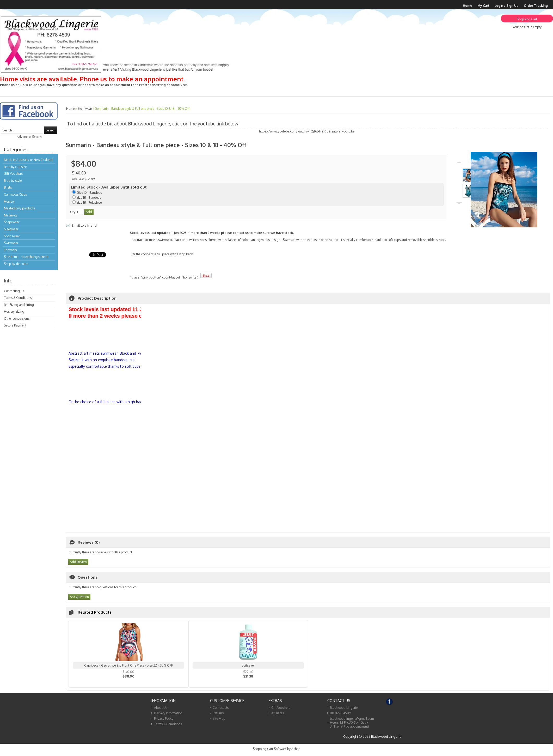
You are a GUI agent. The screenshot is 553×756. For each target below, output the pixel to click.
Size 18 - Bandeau (89, 198)
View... (128, 685)
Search (51, 130)
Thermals (10, 250)
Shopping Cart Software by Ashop (276, 751)
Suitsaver (248, 667)
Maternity (11, 215)
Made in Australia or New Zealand (28, 160)
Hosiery (9, 201)
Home (468, 6)
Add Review (78, 564)
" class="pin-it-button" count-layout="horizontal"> (288, 256)
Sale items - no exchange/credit (26, 257)
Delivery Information (168, 715)
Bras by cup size (15, 167)
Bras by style (13, 181)
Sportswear (12, 236)
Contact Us (221, 710)
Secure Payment (15, 325)
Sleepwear (11, 229)
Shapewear (12, 222)
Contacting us (14, 291)
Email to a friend (84, 225)
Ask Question (79, 599)
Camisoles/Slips (15, 194)
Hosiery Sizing (14, 312)
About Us (161, 710)
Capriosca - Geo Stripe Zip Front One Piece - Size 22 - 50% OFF (128, 667)
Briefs (8, 187)
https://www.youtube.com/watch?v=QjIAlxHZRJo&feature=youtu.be (307, 131)
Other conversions (17, 319)
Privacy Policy (164, 721)
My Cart (483, 6)
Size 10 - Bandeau (89, 193)
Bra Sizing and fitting (19, 305)
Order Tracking (536, 6)
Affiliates (278, 715)
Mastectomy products (19, 208)
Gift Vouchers (13, 174)
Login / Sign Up (507, 6)
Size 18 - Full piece (89, 202)
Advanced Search (29, 137)
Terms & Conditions (18, 298)
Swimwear (11, 243)
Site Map (219, 721)
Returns (218, 715)
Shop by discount (16, 264)
